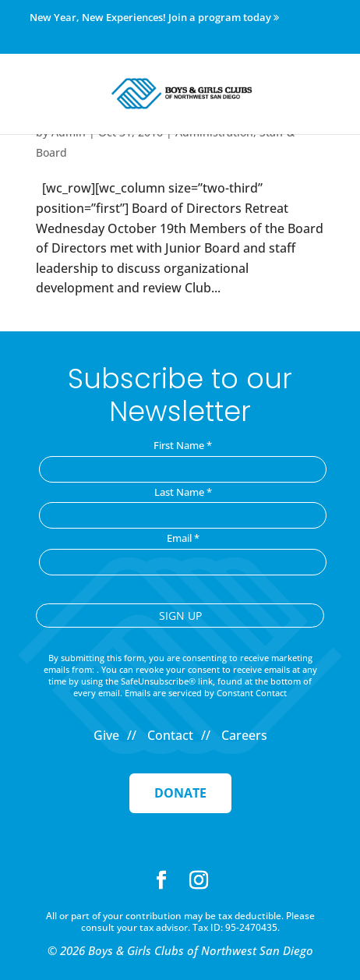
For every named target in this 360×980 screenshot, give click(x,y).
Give (106, 735)
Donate (180, 793)
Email (183, 538)
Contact (170, 735)
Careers (244, 735)
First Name (183, 445)
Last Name (183, 492)
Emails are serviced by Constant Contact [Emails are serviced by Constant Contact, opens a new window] (206, 693)
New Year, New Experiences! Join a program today (154, 18)
